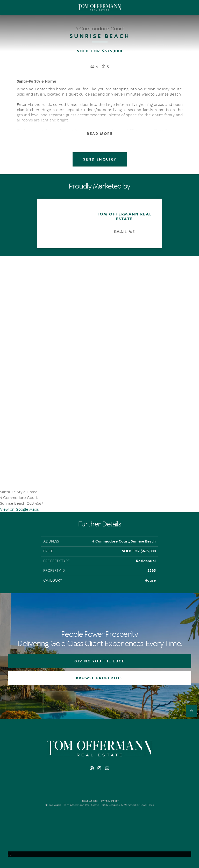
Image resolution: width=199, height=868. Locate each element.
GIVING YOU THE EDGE (99, 661)
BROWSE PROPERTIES (99, 678)
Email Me (125, 232)
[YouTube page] (107, 769)
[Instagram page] (100, 769)
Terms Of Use (89, 801)
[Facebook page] (92, 769)
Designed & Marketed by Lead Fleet (131, 805)
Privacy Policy (110, 801)
